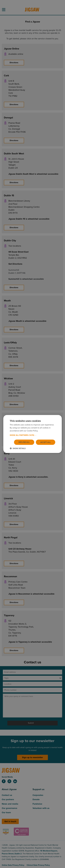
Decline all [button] (24, 442)
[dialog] (32, 434)
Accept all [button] (46, 442)
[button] (32, 435)
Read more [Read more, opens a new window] (43, 431)
